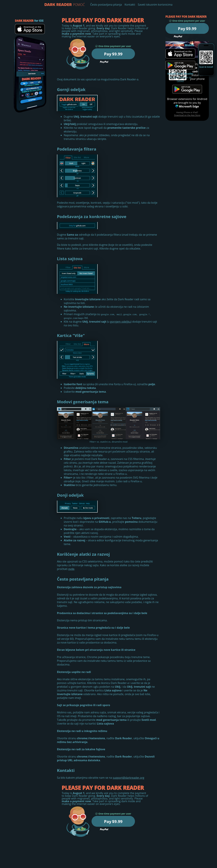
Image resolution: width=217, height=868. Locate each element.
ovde (71, 569)
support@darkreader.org (129, 778)
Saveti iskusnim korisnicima (155, 5)
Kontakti (130, 5)
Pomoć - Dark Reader (58, 5)
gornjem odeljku (120, 322)
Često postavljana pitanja (106, 5)
